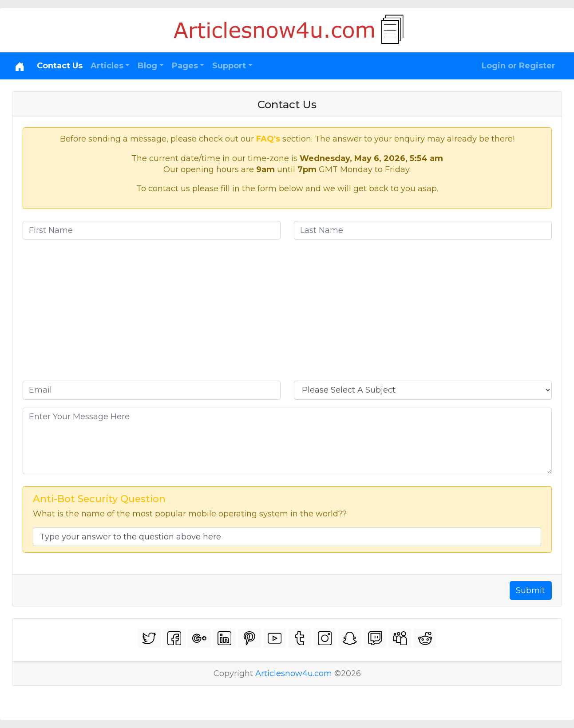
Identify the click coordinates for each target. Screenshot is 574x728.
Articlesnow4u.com (294, 673)
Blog (147, 66)
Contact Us (60, 66)
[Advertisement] (287, 314)
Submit (530, 590)
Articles (107, 66)
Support (229, 66)
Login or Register (519, 66)
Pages (185, 66)
